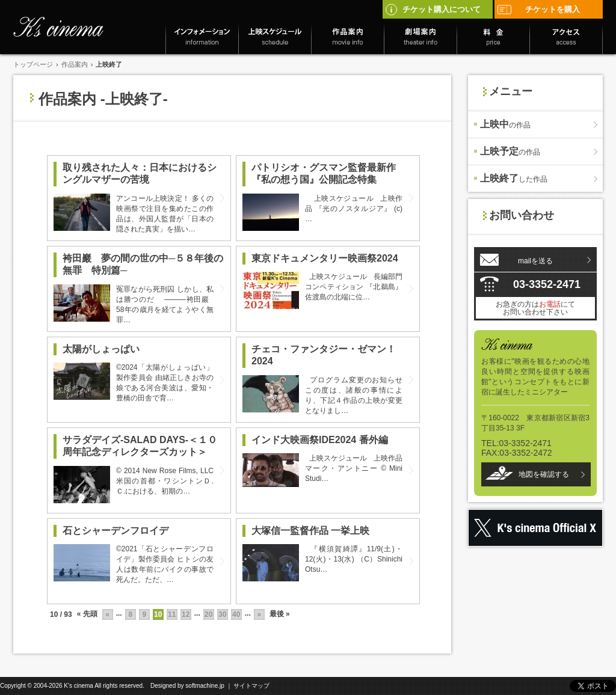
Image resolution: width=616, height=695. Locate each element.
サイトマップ (251, 686)
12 (186, 614)
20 (208, 614)
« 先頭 (87, 614)
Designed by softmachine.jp (187, 686)
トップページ (33, 64)
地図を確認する (544, 474)
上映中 (505, 124)
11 (172, 614)
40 (236, 614)
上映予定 (510, 151)
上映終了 (514, 178)
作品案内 (75, 64)
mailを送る (535, 261)
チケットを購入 (538, 9)
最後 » (280, 614)
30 (222, 614)
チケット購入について (432, 9)
